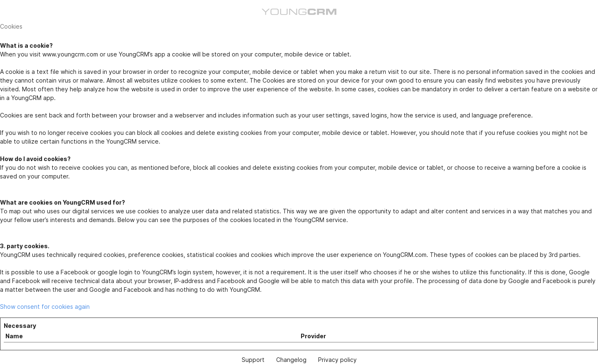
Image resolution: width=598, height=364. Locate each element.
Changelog (291, 360)
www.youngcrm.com (70, 54)
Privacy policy (337, 360)
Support (253, 360)
